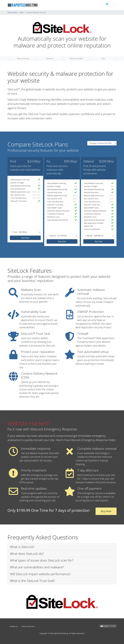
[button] (62, 547)
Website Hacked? (76, 59)
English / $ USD (108, 626)
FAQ (103, 59)
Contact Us (14, 626)
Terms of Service (28, 626)
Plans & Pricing (23, 59)
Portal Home (12, 12)
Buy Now (25, 238)
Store (22, 12)
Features (50, 59)
